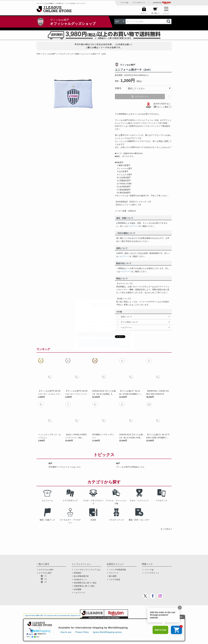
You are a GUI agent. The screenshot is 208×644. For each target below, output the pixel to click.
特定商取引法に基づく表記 (85, 583)
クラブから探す (45, 573)
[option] (74, 94)
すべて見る (165, 529)
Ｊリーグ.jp (124, 3)
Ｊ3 (45, 582)
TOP (38, 54)
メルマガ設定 (115, 579)
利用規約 (78, 573)
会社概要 (78, 589)
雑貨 (77, 54)
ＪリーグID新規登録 (117, 570)
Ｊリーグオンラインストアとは (87, 570)
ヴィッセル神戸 (49, 54)
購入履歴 (113, 576)
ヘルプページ (133, 226)
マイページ (114, 573)
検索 (169, 21)
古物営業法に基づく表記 (84, 586)
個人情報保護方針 (81, 576)
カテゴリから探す (46, 570)
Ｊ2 (45, 579)
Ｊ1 (45, 576)
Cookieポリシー (81, 579)
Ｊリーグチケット (139, 3)
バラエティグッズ (65, 54)
